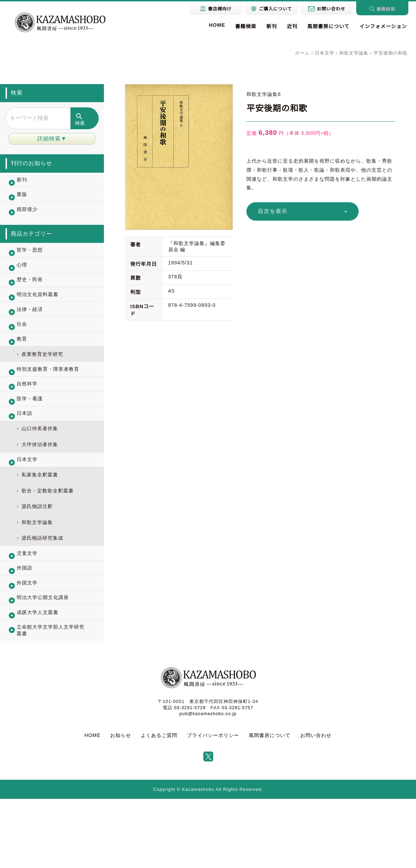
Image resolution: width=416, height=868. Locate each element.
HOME (216, 25)
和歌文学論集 (354, 53)
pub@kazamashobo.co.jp (208, 782)
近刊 (291, 26)
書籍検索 (244, 26)
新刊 (271, 26)
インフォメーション (383, 26)
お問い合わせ (316, 804)
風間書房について (328, 26)
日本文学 (325, 53)
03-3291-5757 (238, 776)
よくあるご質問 (159, 804)
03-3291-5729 (190, 776)
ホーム (302, 53)
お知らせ (121, 804)
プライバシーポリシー (213, 804)
